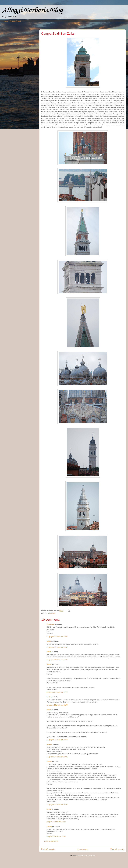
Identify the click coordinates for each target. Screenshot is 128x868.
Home (6, 21)
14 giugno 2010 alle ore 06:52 (57, 647)
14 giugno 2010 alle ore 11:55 (57, 705)
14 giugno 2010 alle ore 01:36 (57, 637)
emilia (49, 652)
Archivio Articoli (15, 21)
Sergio (49, 744)
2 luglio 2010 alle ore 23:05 (56, 837)
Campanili (52, 613)
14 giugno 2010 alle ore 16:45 (57, 740)
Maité (49, 641)
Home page (83, 849)
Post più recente (48, 849)
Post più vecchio (117, 849)
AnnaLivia (50, 624)
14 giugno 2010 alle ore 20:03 (57, 805)
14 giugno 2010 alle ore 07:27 (57, 660)
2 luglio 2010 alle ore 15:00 (56, 822)
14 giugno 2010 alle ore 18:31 (57, 757)
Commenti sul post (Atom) (86, 855)
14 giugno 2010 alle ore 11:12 (57, 692)
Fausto (49, 664)
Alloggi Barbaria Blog (32, 10)
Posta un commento (51, 841)
